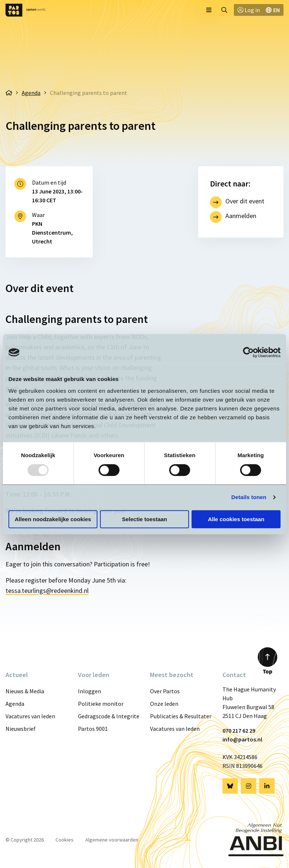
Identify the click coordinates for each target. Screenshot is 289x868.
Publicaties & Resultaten (181, 716)
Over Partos (165, 691)
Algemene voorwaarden (112, 840)
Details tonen (249, 497)
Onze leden (164, 704)
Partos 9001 (93, 729)
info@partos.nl (242, 739)
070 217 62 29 (239, 730)
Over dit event (245, 201)
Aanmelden (241, 216)
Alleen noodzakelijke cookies (53, 519)
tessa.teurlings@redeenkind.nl (47, 590)
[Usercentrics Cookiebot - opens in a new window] (248, 352)
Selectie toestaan (145, 519)
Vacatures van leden (30, 716)
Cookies (65, 840)
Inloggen (90, 691)
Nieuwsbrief (21, 729)
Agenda (15, 704)
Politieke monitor (101, 704)
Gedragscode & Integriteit (109, 716)
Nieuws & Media (25, 691)
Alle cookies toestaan (236, 519)
